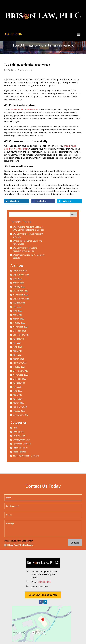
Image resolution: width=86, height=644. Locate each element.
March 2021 (18, 359)
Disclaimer (28, 545)
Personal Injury (25, 70)
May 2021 (17, 351)
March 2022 (18, 319)
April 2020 (18, 399)
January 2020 (19, 411)
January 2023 (19, 287)
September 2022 (21, 299)
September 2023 (21, 275)
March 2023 (18, 283)
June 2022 (17, 311)
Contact (75, 543)
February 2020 (20, 407)
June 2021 (17, 347)
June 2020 (17, 391)
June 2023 (17, 279)
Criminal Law (19, 436)
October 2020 (19, 379)
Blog (15, 428)
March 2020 (18, 403)
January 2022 (19, 323)
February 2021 (20, 363)
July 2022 (17, 307)
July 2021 (17, 343)
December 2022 (20, 291)
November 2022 (20, 295)
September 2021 (21, 335)
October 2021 (19, 331)
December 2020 (20, 371)
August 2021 (19, 339)
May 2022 (17, 315)
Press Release (19, 452)
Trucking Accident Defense (26, 456)
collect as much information (24, 110)
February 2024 (20, 271)
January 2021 (19, 367)
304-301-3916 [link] (13, 34)
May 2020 (17, 395)
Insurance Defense (22, 444)
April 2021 (18, 355)
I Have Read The (19, 545)
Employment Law (21, 440)
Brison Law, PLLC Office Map (43, 595)
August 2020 (19, 383)
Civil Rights (18, 432)
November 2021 (20, 327)
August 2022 (19, 303)
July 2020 (17, 387)
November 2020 (20, 375)
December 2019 (20, 415)
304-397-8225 (45, 582)
